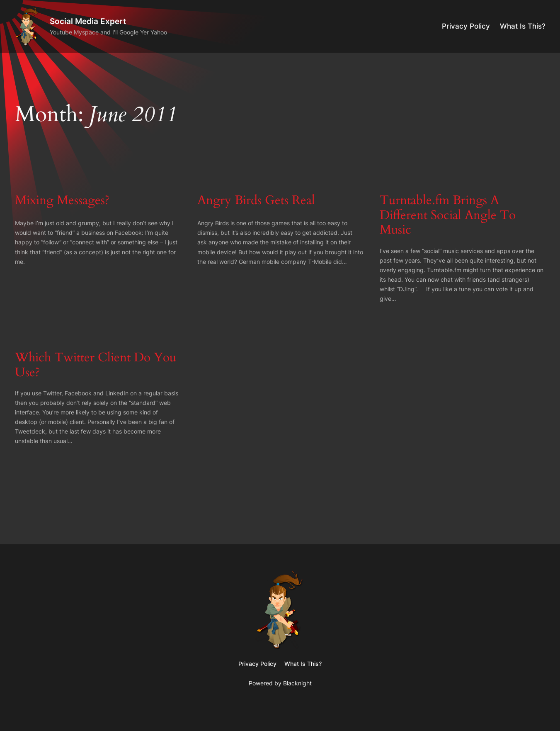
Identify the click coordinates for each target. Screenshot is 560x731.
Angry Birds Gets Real (256, 201)
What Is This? (523, 26)
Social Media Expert (88, 21)
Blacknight (297, 683)
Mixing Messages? (62, 201)
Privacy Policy (466, 26)
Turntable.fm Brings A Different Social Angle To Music (448, 216)
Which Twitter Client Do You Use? (96, 365)
